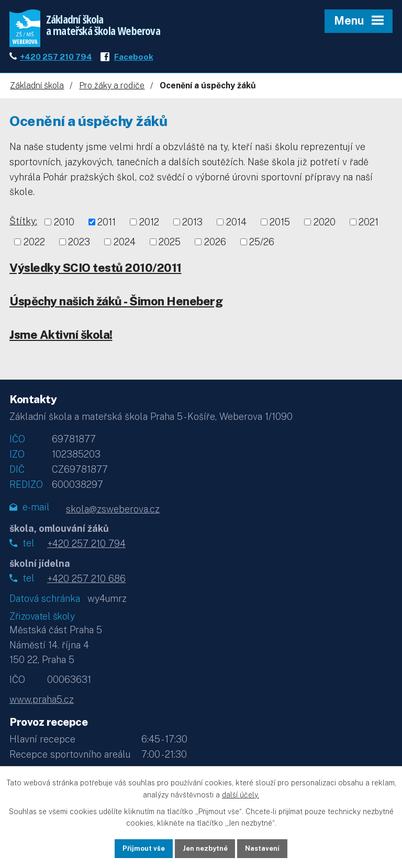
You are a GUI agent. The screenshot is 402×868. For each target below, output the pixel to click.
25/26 (262, 247)
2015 (280, 227)
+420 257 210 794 (56, 61)
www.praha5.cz (42, 705)
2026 (215, 247)
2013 (192, 227)
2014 (236, 227)
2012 (149, 227)
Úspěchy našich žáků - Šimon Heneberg (116, 306)
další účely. (241, 793)
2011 (107, 227)
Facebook (134, 61)
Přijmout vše (138, 848)
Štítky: (23, 226)
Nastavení (268, 848)
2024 (125, 247)
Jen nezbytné (205, 848)
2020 (325, 227)
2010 (64, 227)
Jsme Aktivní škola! (61, 339)
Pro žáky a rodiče (112, 91)
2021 (368, 227)
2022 (34, 247)
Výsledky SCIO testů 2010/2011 (96, 272)
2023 (79, 247)
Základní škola (37, 91)
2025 (170, 247)
